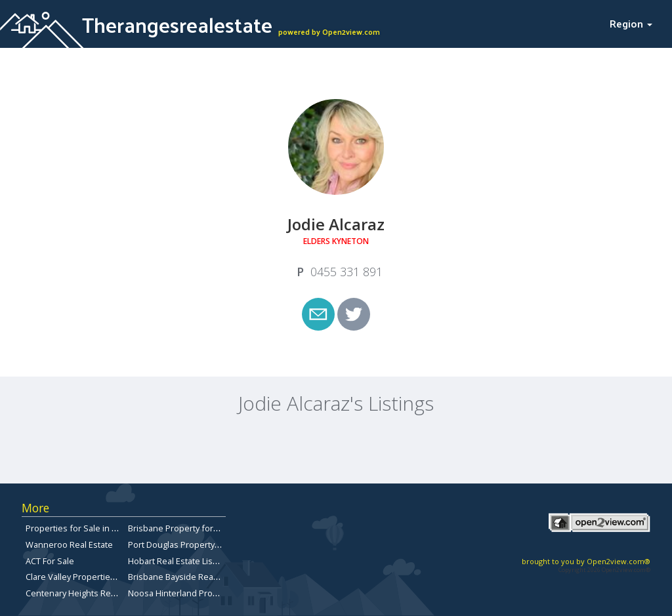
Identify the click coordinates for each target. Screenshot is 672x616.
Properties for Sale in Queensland (93, 528)
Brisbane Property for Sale (180, 528)
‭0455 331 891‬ (346, 272)
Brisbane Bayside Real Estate (185, 577)
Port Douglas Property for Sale (188, 544)
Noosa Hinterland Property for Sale (197, 593)
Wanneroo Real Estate (69, 544)
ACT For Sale (50, 561)
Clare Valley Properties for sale (86, 577)
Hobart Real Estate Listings (180, 561)
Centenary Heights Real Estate (85, 593)
